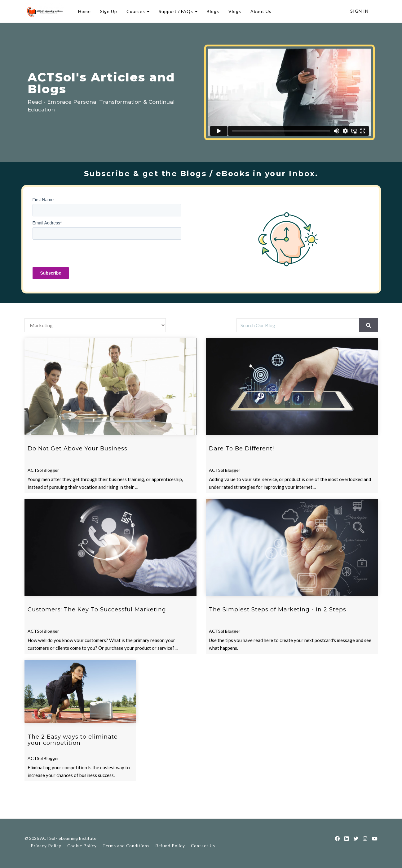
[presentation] (80, 255)
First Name (43, 200)
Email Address (47, 223)
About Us (260, 11)
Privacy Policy (46, 846)
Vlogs (234, 11)
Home (84, 11)
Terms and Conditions (126, 846)
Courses (137, 11)
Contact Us (203, 846)
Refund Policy (170, 846)
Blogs (212, 11)
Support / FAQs (177, 11)
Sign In (359, 11)
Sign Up (108, 11)
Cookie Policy (82, 846)
